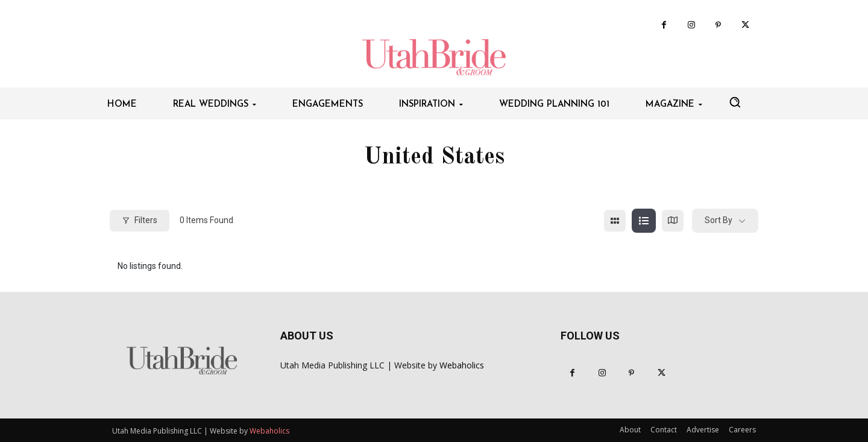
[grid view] (615, 221)
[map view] (673, 221)
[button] (735, 102)
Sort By (719, 220)
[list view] (644, 221)
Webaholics (462, 365)
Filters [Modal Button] (140, 220)
